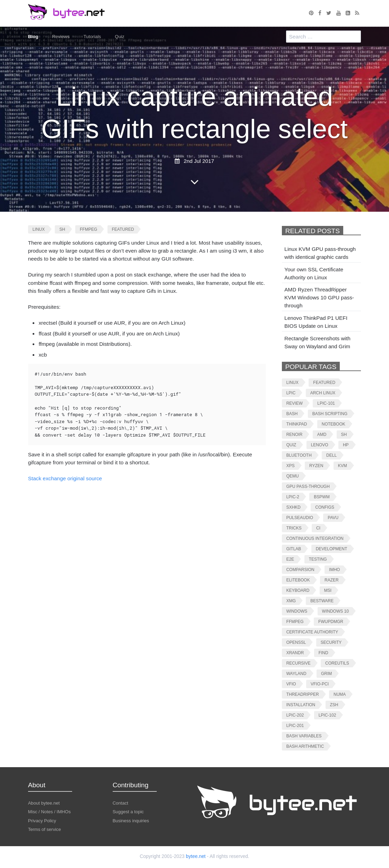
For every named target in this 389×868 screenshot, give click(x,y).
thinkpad (297, 424)
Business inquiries (131, 821)
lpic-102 (327, 715)
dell (331, 455)
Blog (33, 37)
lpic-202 (295, 715)
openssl (296, 642)
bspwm (322, 497)
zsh (334, 705)
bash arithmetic (305, 746)
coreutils (337, 663)
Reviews (61, 37)
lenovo (320, 445)
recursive (299, 663)
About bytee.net (44, 803)
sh (62, 229)
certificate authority (312, 632)
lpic (291, 393)
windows (297, 611)
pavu (333, 518)
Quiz (120, 37)
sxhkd (293, 507)
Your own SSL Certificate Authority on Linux (314, 273)
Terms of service (45, 829)
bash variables (304, 736)
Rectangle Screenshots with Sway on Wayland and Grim (317, 342)
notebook (334, 424)
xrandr (295, 653)
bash (292, 414)
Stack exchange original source (65, 478)
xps (291, 466)
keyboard (298, 590)
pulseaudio (300, 518)
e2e (290, 559)
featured (123, 229)
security (331, 642)
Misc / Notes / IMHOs (49, 812)
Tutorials (92, 37)
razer (332, 580)
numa (340, 694)
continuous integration (315, 538)
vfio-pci (320, 684)
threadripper (303, 694)
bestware (322, 601)
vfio (291, 684)
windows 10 (335, 611)
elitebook (298, 580)
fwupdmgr (331, 621)
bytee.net (196, 856)
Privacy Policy (42, 821)
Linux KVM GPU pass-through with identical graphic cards (320, 253)
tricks (294, 528)
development (332, 549)
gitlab (294, 549)
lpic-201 (295, 725)
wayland (296, 673)
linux (39, 229)
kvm (343, 466)
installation (301, 705)
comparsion (300, 569)
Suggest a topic (128, 812)
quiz (291, 445)
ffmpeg (88, 229)
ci (318, 528)
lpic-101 (326, 403)
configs (325, 507)
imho (334, 569)
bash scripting (330, 414)
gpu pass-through (308, 486)
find (323, 653)
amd (322, 434)
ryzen (316, 466)
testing (318, 559)
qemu (293, 476)
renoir (295, 434)
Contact (120, 803)
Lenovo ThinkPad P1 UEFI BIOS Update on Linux (316, 322)
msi (328, 590)
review (295, 403)
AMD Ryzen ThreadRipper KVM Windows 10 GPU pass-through (319, 297)
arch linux (323, 393)
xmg (291, 601)
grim (326, 673)
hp (346, 445)
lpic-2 (293, 497)
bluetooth (299, 455)
